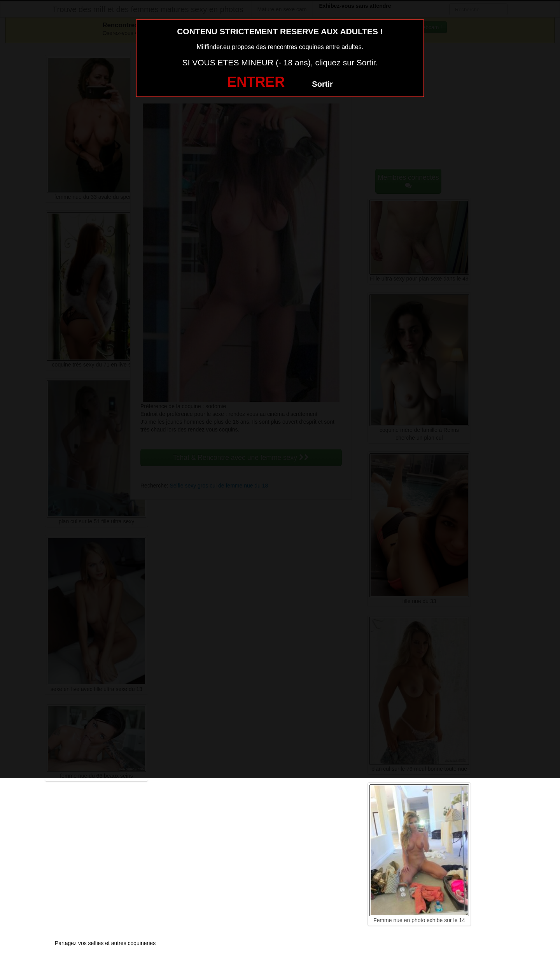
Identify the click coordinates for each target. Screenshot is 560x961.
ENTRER (256, 82)
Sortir (322, 84)
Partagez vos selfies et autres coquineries (105, 943)
